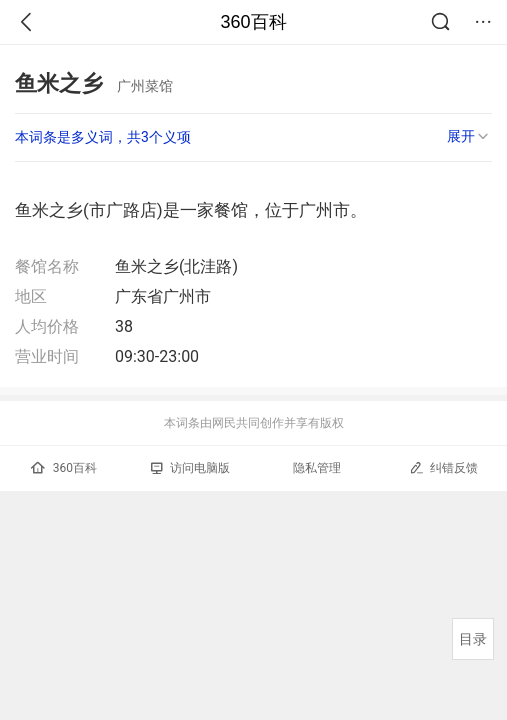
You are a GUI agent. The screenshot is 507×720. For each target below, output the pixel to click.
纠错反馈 (443, 467)
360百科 (253, 22)
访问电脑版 (190, 468)
